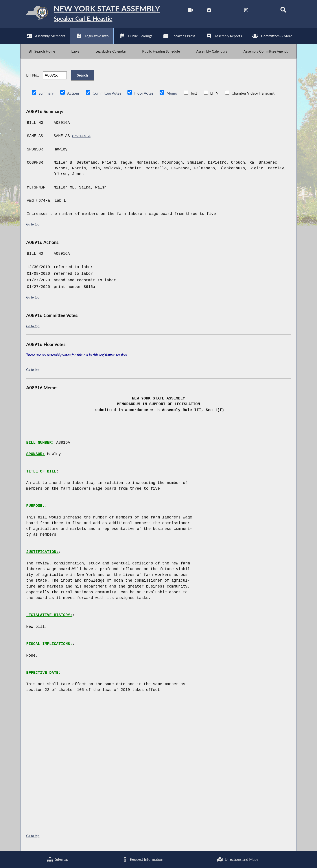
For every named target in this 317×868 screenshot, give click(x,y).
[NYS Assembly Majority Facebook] (209, 11)
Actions (73, 94)
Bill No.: (33, 76)
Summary (46, 94)
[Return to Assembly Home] (90, 14)
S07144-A (81, 137)
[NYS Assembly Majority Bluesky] (264, 11)
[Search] (283, 11)
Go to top (33, 225)
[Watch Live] (190, 11)
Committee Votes (107, 94)
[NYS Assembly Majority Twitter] (228, 11)
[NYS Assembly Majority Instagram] (246, 11)
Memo (172, 94)
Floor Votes (144, 94)
